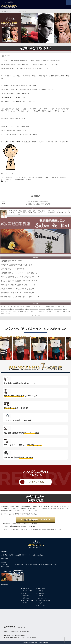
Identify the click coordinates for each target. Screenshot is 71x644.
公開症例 (40, 591)
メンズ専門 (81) (29, 307)
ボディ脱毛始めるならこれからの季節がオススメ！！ (22, 277)
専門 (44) (68, 311)
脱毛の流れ (26, 598)
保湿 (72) (22, 307)
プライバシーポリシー (44, 598)
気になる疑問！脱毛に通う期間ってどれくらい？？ (21, 297)
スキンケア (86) (34, 309)
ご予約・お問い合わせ (44, 601)
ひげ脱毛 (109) (49, 309)
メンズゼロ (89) (58, 309)
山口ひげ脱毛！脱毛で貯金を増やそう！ (38, 201)
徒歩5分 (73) (61, 307)
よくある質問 (42, 588)
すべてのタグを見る (35, 315)
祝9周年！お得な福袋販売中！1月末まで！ (17, 265)
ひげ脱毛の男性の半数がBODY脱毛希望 (38, 204)
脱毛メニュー (26, 593)
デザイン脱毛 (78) (46, 307)
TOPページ (26, 588)
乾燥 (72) (44, 311)
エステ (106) (30, 311)
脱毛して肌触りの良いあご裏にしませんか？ (18, 289)
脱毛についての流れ (28, 601)
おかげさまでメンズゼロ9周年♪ (13, 269)
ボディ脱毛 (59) (5, 307)
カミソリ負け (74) (14, 307)
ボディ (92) (4, 309)
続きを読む (17, 214)
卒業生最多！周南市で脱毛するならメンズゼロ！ (20, 285)
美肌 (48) (27, 309)
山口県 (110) (16, 311)
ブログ (7, 181)
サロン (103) (37, 311)
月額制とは (26, 596)
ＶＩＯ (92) (42, 309)
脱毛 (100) (62, 311)
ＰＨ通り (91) (11, 309)
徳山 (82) (65, 309)
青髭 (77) (10, 311)
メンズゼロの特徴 (27, 591)
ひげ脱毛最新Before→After (11, 261)
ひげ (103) (9, 314)
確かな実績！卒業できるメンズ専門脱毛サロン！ (20, 293)
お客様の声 (41, 593)
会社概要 (40, 596)
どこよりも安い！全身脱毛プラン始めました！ (19, 281)
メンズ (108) (55, 311)
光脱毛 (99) (4, 311)
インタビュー (26, 603)
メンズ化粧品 (42, 605)
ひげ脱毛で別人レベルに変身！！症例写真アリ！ (20, 273)
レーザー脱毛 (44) (20, 309)
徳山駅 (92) (54, 307)
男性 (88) (49, 311)
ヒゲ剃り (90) (37, 307)
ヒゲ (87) (3, 314)
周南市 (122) (23, 311)
